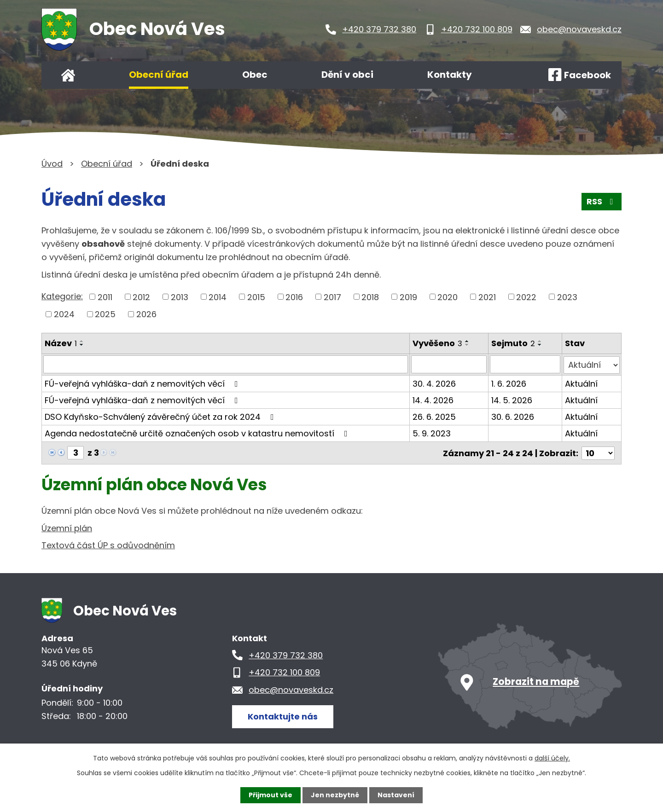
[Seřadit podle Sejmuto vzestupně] (540, 341)
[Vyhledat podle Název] (226, 364)
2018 (370, 297)
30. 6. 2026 (513, 416)
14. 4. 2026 (433, 399)
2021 (487, 297)
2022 (526, 297)
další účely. (552, 758)
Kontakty (450, 75)
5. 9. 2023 (432, 432)
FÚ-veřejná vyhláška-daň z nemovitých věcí (143, 383)
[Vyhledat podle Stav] (592, 364)
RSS (602, 202)
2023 (567, 297)
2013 (180, 297)
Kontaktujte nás (283, 715)
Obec (255, 75)
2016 (294, 297)
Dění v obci (347, 75)
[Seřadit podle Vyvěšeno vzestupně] (467, 341)
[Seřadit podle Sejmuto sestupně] (540, 345)
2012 (141, 297)
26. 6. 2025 (434, 416)
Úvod (68, 75)
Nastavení (396, 795)
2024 (64, 314)
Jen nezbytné (335, 795)
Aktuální (582, 383)
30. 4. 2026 (434, 383)
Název (61, 343)
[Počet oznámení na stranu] (598, 452)
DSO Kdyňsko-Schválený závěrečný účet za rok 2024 (161, 416)
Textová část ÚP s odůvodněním (108, 544)
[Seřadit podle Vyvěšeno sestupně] (467, 345)
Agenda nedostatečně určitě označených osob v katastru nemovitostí (198, 432)
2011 (105, 297)
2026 (146, 314)
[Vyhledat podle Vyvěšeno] (449, 364)
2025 (105, 314)
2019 (408, 297)
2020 (448, 297)
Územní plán (67, 527)
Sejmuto (513, 343)
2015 (256, 297)
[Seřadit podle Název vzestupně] (82, 341)
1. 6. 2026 (509, 383)
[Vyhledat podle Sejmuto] (525, 364)
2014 (218, 297)
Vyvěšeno (437, 343)
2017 (332, 297)
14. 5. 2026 (512, 399)
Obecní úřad (159, 75)
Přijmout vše (270, 795)
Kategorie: (62, 296)
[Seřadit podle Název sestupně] (82, 345)
